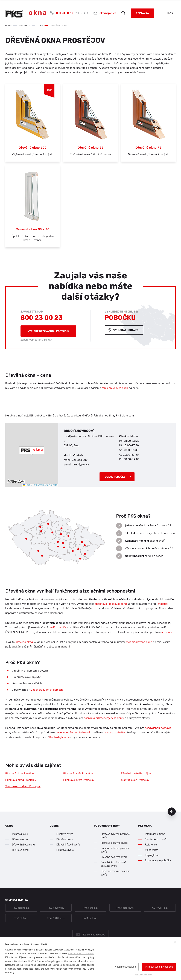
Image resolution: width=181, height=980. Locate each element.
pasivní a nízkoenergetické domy (104, 718)
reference (167, 632)
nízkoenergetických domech (46, 690)
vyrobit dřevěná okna (139, 642)
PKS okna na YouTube (93, 935)
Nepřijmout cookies (125, 967)
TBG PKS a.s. (21, 918)
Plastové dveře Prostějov (78, 773)
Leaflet (28, 485)
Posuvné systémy (107, 826)
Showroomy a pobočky (158, 861)
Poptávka (142, 13)
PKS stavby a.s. (56, 908)
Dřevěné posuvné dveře (114, 857)
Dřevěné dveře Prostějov (136, 773)
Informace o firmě (155, 834)
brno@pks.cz (81, 464)
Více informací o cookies (81, 953)
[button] (32, 451)
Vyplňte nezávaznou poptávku (48, 331)
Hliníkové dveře (65, 850)
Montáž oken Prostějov (135, 780)
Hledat (123, 13)
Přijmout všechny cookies (159, 967)
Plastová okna (20, 834)
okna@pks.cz (108, 13)
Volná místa (152, 850)
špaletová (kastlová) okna (111, 604)
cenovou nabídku (114, 732)
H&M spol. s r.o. (90, 918)
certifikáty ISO (57, 627)
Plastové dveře (65, 834)
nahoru (172, 812)
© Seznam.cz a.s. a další (46, 485)
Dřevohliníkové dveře (68, 845)
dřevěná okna (24, 642)
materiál (163, 604)
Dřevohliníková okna (23, 845)
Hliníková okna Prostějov (21, 780)
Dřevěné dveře (65, 839)
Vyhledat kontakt (126, 330)
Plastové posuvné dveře (114, 843)
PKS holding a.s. (21, 908)
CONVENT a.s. (160, 908)
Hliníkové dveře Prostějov (79, 780)
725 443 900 (80, 460)
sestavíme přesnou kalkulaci (73, 732)
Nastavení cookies (144, 975)
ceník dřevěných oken (115, 388)
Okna (9, 826)
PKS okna (145, 826)
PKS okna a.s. (90, 908)
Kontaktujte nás (59, 737)
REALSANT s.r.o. (56, 918)
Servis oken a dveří (156, 839)
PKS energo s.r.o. (125, 908)
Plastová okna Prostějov (20, 773)
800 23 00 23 (64, 13)
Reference (151, 845)
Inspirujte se (152, 855)
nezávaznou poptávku (159, 728)
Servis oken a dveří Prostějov (23, 786)
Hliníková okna (20, 850)
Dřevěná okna (20, 839)
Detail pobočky (115, 477)
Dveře (54, 826)
